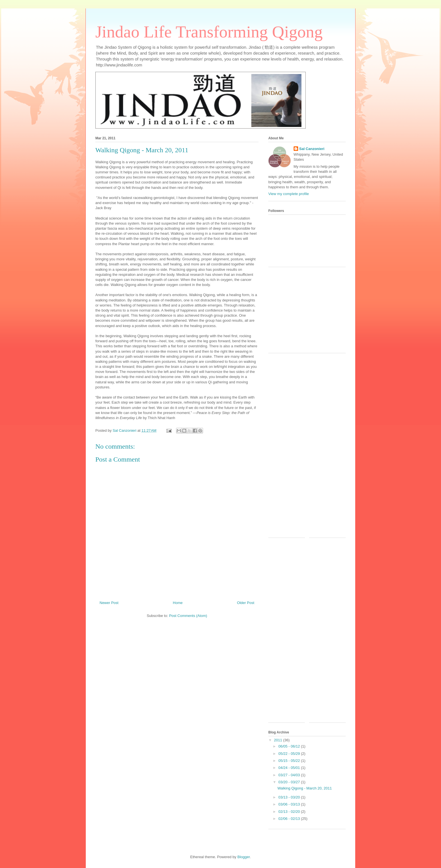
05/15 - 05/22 (290, 761)
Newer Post (109, 603)
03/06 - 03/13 (290, 804)
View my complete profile (289, 194)
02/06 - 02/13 (290, 819)
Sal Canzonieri (312, 149)
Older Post (246, 603)
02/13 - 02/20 (290, 812)
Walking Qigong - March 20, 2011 (304, 788)
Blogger (244, 857)
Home (178, 603)
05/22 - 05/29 (290, 754)
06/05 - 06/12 (290, 746)
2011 (279, 740)
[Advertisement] (310, 312)
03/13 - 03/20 (290, 797)
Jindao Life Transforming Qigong (209, 32)
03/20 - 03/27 (290, 782)
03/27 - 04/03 (290, 775)
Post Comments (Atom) (188, 616)
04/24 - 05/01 (290, 768)
